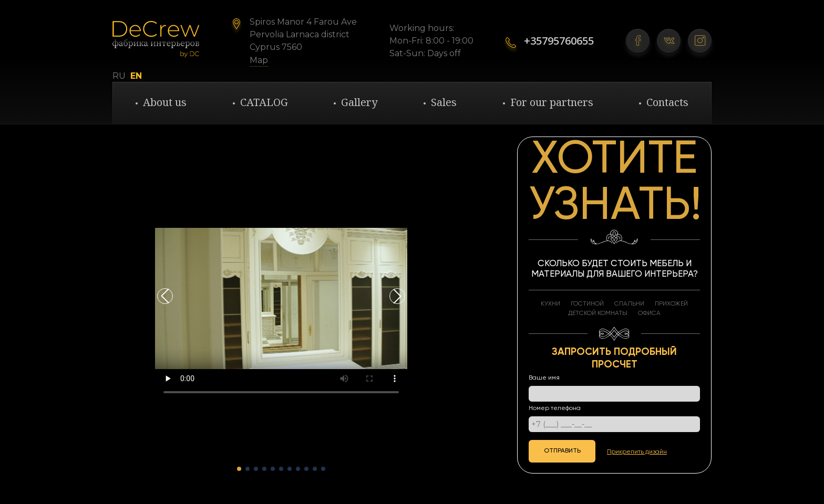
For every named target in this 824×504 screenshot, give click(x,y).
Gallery (359, 102)
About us (165, 102)
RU (119, 76)
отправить (562, 451)
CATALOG (264, 102)
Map (259, 60)
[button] (397, 296)
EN (136, 76)
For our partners (552, 102)
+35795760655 (559, 41)
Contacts (667, 102)
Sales (444, 102)
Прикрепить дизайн (637, 452)
